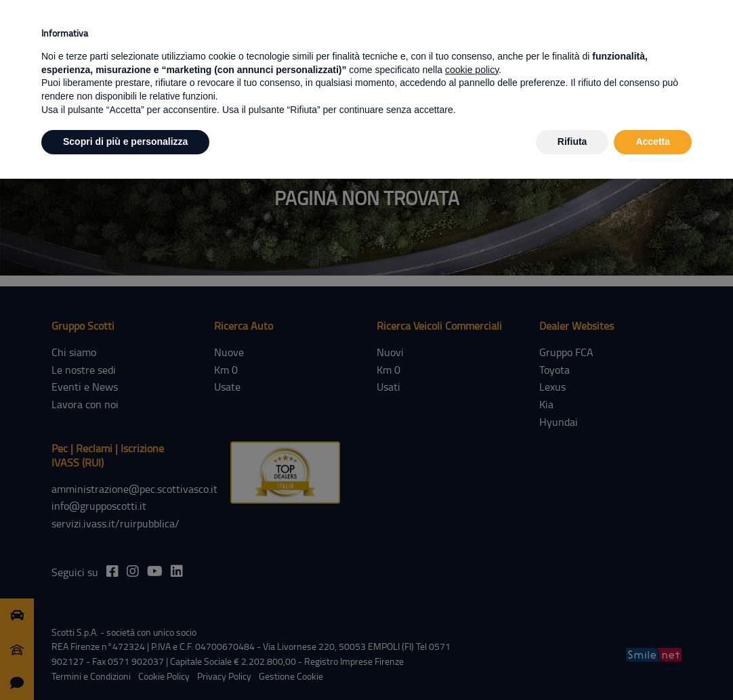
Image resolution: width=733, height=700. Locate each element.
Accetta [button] (653, 141)
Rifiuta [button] (572, 141)
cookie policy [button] (472, 70)
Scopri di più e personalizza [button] (125, 141)
